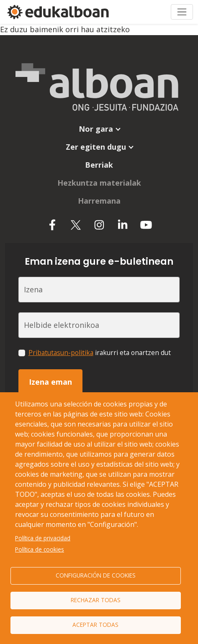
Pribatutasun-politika (61, 353)
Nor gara (96, 129)
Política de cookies (40, 549)
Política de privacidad (43, 538)
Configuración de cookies (96, 575)
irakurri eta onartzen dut (100, 353)
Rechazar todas (96, 600)
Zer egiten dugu (96, 147)
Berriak (99, 165)
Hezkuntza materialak (99, 183)
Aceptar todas (95, 625)
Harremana (99, 201)
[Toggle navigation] (182, 12)
